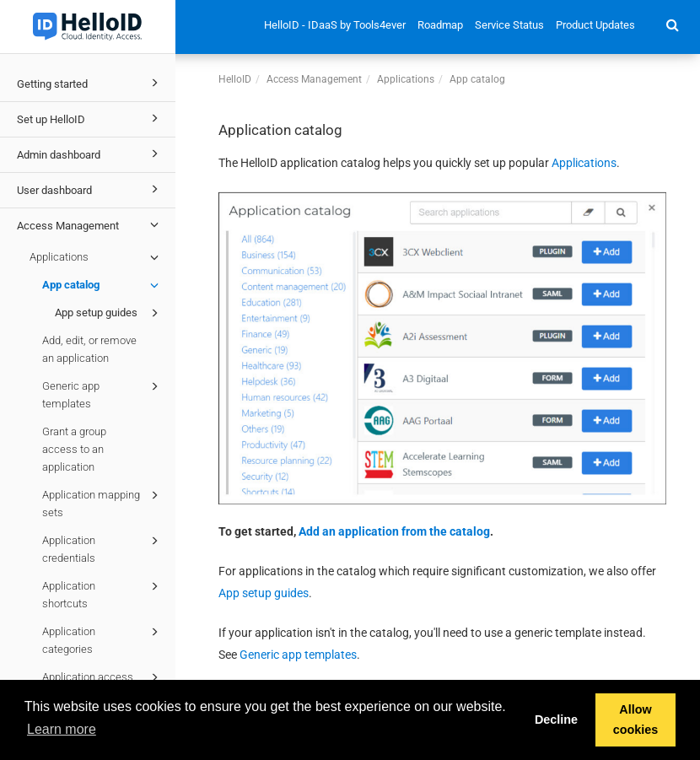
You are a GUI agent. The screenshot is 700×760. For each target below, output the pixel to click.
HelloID (235, 79)
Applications (97, 257)
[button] (673, 24)
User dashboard (90, 189)
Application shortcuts (103, 593)
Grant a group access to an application (74, 449)
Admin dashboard (90, 154)
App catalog (103, 285)
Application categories (103, 639)
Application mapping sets (103, 502)
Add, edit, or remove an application (89, 349)
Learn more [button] (62, 729)
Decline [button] (556, 720)
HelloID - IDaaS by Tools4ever (335, 25)
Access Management (90, 224)
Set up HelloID (90, 118)
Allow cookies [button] (636, 720)
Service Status (509, 25)
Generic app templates (103, 393)
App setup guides (109, 313)
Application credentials (103, 548)
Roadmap (440, 25)
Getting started (90, 83)
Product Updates (595, 25)
